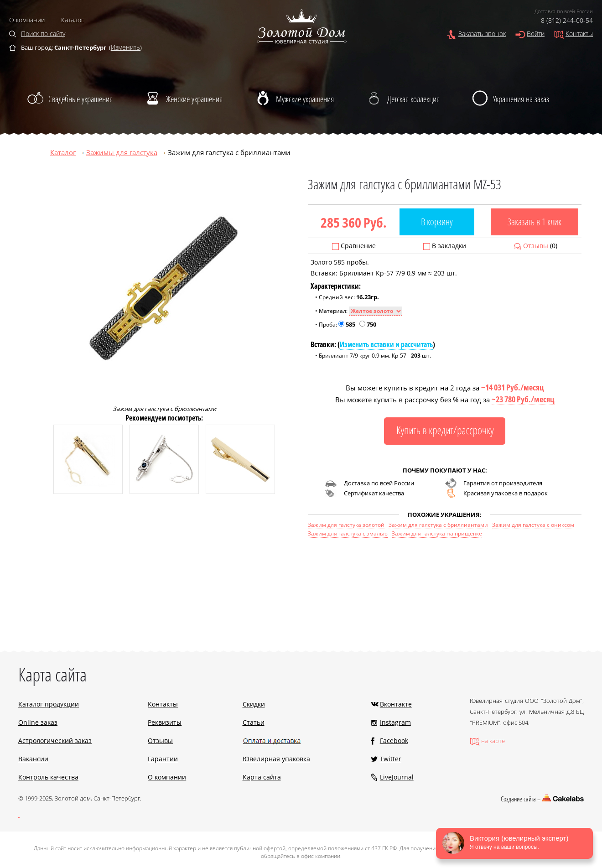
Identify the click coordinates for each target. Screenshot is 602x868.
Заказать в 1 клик (535, 222)
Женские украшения (194, 99)
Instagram (395, 722)
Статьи (254, 722)
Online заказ (38, 722)
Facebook (394, 741)
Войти (536, 34)
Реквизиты (165, 722)
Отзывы (536, 246)
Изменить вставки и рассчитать (386, 344)
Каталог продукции (49, 704)
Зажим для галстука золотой (346, 525)
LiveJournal (397, 777)
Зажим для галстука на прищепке (437, 533)
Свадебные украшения (80, 99)
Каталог (73, 20)
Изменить (125, 47)
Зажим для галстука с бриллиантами (438, 525)
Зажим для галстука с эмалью (348, 533)
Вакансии (33, 759)
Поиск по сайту (43, 34)
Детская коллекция (413, 99)
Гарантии (163, 759)
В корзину (437, 222)
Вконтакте (396, 704)
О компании (27, 20)
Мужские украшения (305, 99)
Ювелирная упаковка (276, 759)
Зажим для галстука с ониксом (533, 525)
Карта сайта (262, 777)
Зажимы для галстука (122, 152)
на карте (493, 741)
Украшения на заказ (521, 99)
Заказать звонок (482, 34)
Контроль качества (48, 777)
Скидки (254, 704)
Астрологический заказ (55, 741)
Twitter (391, 759)
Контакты (579, 34)
